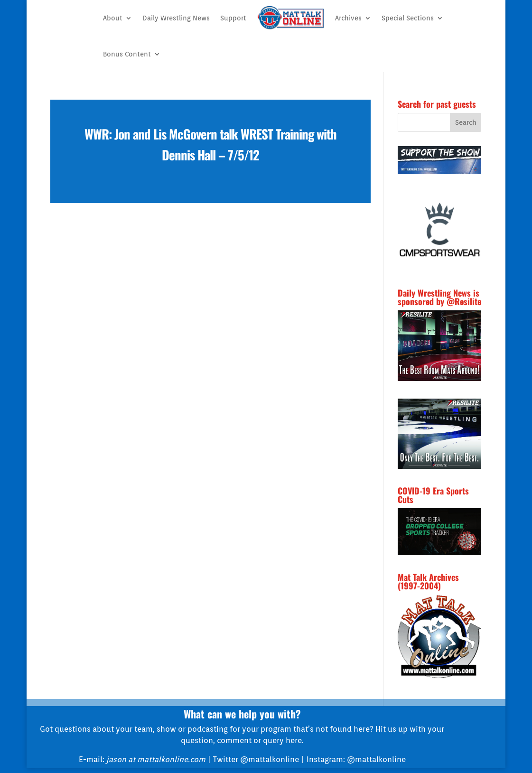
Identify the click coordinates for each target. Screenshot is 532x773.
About (113, 18)
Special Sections (408, 18)
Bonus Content (127, 54)
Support (233, 18)
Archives (348, 18)
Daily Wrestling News (176, 18)
